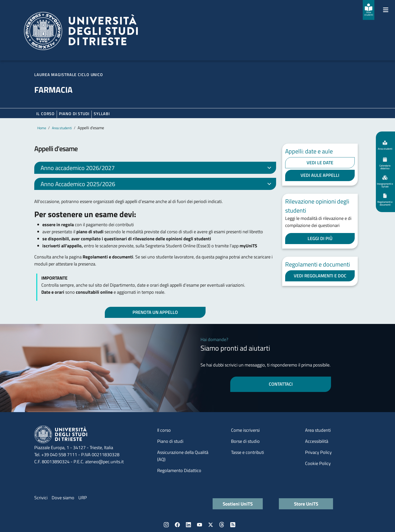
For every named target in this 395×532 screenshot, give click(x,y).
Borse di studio (245, 441)
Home (42, 128)
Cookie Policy (318, 463)
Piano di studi (170, 441)
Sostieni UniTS (238, 504)
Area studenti (62, 128)
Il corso (45, 114)
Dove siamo (63, 498)
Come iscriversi (245, 430)
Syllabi (102, 114)
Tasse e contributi (248, 452)
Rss (233, 525)
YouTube (200, 525)
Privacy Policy (318, 452)
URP (83, 498)
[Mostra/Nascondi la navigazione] (386, 10)
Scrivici (41, 498)
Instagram (166, 525)
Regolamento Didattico (179, 470)
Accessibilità (317, 441)
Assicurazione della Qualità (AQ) (183, 456)
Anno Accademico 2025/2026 (157, 185)
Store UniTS (306, 504)
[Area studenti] (369, 10)
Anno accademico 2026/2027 (157, 169)
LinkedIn (188, 525)
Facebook (177, 525)
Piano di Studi (74, 114)
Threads (222, 525)
